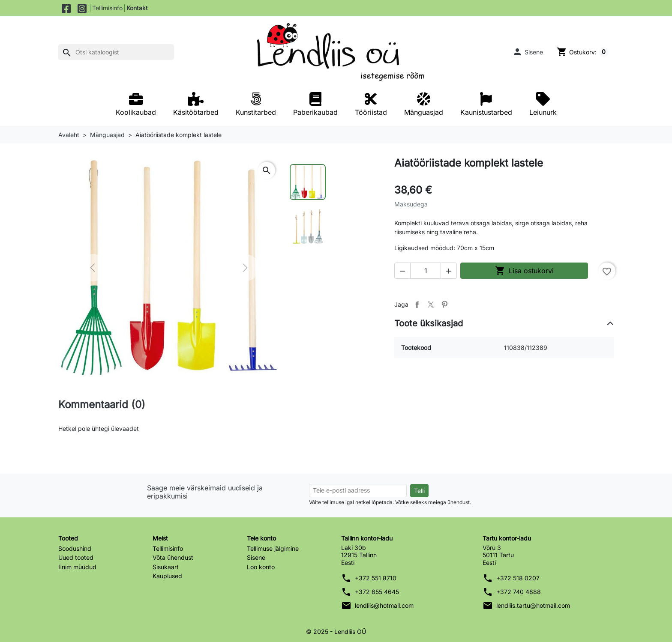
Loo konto (261, 567)
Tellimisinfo (107, 8)
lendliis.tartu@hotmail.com (533, 605)
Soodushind (75, 548)
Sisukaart (166, 567)
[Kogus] (426, 271)
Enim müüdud (77, 567)
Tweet (431, 305)
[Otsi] (116, 52)
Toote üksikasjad (429, 323)
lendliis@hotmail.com (384, 605)
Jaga (417, 305)
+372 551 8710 (376, 578)
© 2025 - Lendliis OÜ (336, 632)
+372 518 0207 (518, 578)
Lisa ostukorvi (524, 271)
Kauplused (167, 576)
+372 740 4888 (519, 592)
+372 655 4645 (377, 592)
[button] (528, 52)
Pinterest (444, 305)
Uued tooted (76, 557)
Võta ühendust (173, 557)
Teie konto (261, 538)
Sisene (256, 557)
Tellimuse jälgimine (273, 548)
